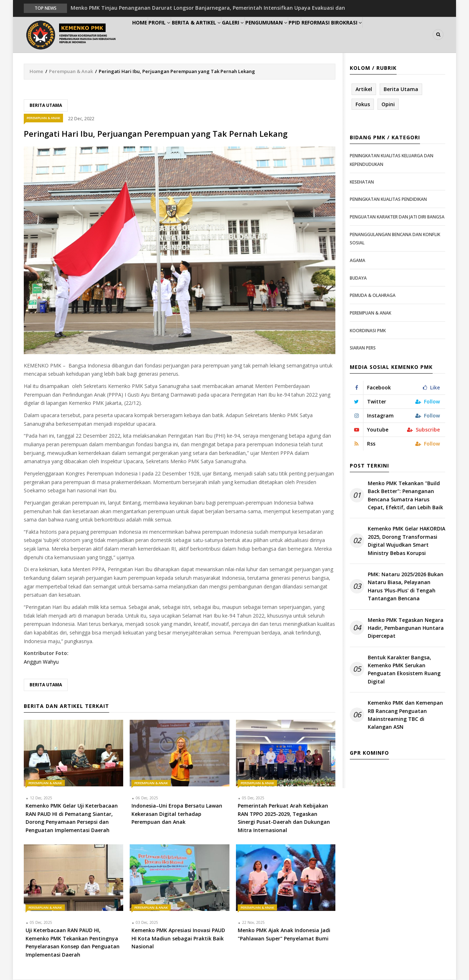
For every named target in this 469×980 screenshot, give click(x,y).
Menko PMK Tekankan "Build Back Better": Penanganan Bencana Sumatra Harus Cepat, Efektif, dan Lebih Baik (405, 496)
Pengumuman (296, 35)
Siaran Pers (363, 348)
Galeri (257, 35)
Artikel (364, 89)
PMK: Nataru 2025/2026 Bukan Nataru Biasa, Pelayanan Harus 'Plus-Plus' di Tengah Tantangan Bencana (406, 587)
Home (144, 35)
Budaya (358, 278)
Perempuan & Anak (71, 72)
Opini (388, 105)
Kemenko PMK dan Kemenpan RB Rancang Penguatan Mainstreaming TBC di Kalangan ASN (405, 715)
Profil (172, 35)
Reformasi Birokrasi (374, 35)
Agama (358, 261)
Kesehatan (362, 182)
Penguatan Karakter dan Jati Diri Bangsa (397, 217)
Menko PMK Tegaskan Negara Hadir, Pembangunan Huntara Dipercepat (406, 628)
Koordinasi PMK (368, 331)
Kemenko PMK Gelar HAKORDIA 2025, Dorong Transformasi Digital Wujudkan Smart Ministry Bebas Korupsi (407, 541)
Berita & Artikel (214, 35)
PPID (331, 35)
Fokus (363, 105)
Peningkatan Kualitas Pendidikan (388, 200)
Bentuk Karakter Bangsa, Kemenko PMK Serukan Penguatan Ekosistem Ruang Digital (404, 670)
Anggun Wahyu (41, 662)
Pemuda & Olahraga (373, 296)
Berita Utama (46, 106)
